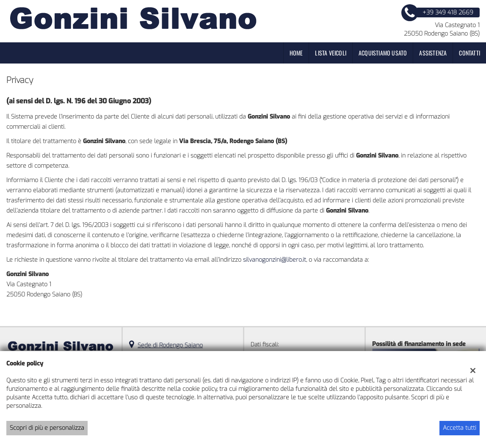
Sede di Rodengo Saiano (170, 345)
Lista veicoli (331, 53)
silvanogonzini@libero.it (275, 260)
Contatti (469, 53)
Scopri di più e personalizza (47, 428)
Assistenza (433, 53)
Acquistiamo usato (383, 53)
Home (296, 53)
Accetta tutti (460, 428)
